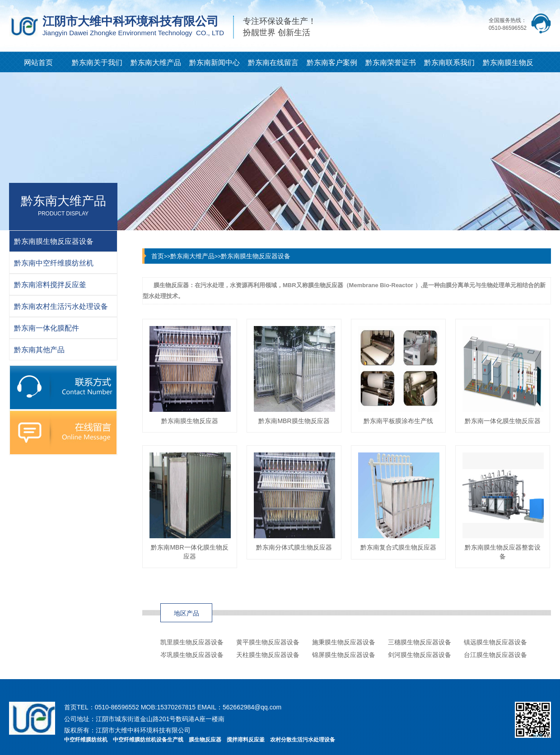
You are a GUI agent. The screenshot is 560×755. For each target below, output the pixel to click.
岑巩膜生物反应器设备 (192, 655)
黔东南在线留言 (273, 63)
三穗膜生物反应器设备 (420, 642)
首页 (158, 256)
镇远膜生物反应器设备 (495, 642)
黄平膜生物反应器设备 (268, 642)
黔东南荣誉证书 (391, 63)
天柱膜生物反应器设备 (268, 655)
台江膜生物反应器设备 (495, 655)
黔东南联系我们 (449, 63)
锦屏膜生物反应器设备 (344, 655)
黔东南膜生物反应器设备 (256, 256)
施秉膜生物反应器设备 (344, 642)
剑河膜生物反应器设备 (420, 655)
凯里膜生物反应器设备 (192, 642)
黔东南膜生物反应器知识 (508, 65)
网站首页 (38, 63)
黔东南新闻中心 (215, 63)
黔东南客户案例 (332, 63)
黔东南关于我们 (97, 63)
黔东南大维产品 (156, 63)
